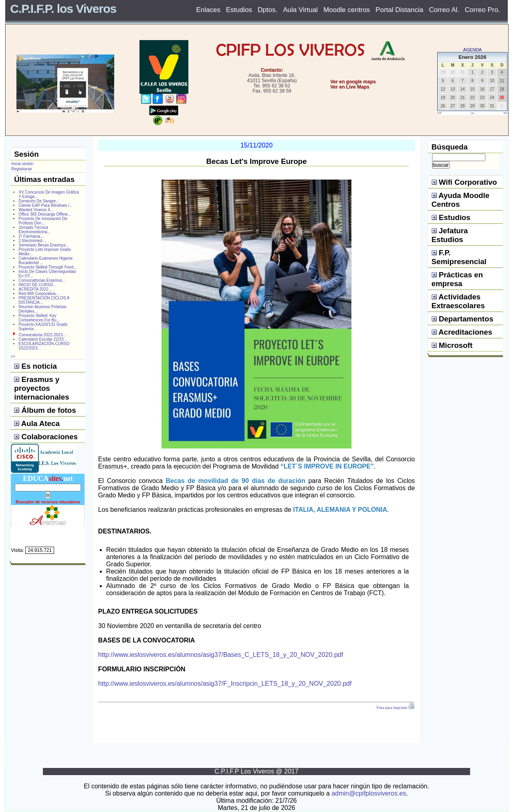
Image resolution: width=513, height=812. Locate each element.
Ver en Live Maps (350, 87)
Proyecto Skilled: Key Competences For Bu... (39, 318)
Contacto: (272, 70)
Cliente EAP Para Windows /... (45, 205)
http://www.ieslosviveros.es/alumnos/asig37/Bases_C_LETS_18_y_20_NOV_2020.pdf (221, 655)
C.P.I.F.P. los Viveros (63, 9)
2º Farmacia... (31, 236)
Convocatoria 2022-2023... (42, 335)
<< (439, 113)
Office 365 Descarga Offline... (45, 214)
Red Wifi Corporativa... (39, 294)
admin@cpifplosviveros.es (369, 793)
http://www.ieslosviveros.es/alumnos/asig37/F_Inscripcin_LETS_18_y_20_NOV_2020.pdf (225, 684)
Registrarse (21, 169)
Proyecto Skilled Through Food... (47, 267)
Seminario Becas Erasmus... (44, 245)
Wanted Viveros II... (36, 210)
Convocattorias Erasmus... (42, 280)
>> (506, 113)
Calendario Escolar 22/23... (43, 339)
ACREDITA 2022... (35, 289)
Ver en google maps (353, 82)
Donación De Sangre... (39, 201)
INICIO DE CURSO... (37, 285)
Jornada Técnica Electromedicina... (34, 230)
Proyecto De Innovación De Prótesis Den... (43, 221)
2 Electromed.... (32, 241)
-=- (472, 113)
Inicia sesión (22, 164)
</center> (325, 117)
